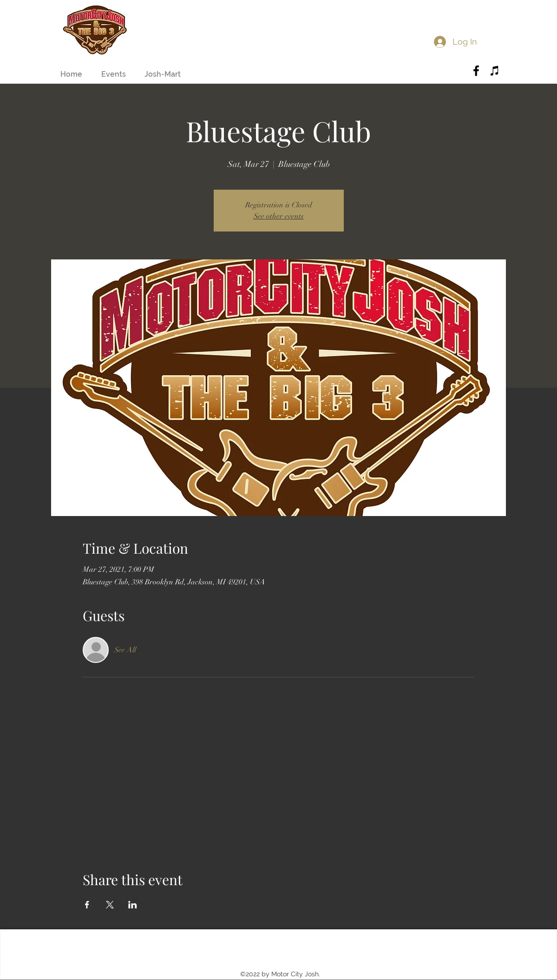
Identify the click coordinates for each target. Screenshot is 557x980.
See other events (279, 216)
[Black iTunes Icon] (495, 71)
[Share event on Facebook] (87, 905)
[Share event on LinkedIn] (133, 905)
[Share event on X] (110, 905)
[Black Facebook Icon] (476, 71)
